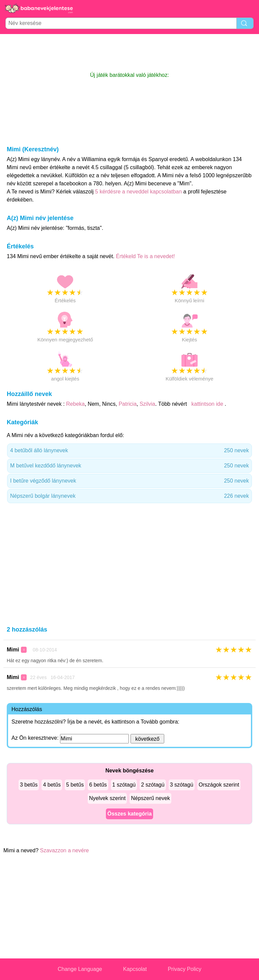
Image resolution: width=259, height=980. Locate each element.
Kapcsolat (135, 969)
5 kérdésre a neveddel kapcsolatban (139, 192)
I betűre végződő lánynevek (129, 481)
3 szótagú (182, 785)
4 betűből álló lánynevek (129, 451)
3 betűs (29, 785)
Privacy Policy (184, 969)
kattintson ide (207, 404)
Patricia (128, 404)
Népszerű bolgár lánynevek (129, 496)
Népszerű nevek (150, 798)
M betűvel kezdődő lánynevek (129, 466)
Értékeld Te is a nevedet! (146, 256)
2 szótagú (153, 785)
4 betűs (52, 785)
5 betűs (75, 785)
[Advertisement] (129, 53)
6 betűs (98, 785)
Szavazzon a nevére (65, 850)
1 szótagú (124, 785)
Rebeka (75, 404)
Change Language (80, 969)
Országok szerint (219, 785)
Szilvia (147, 404)
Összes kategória (129, 814)
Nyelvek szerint (107, 798)
